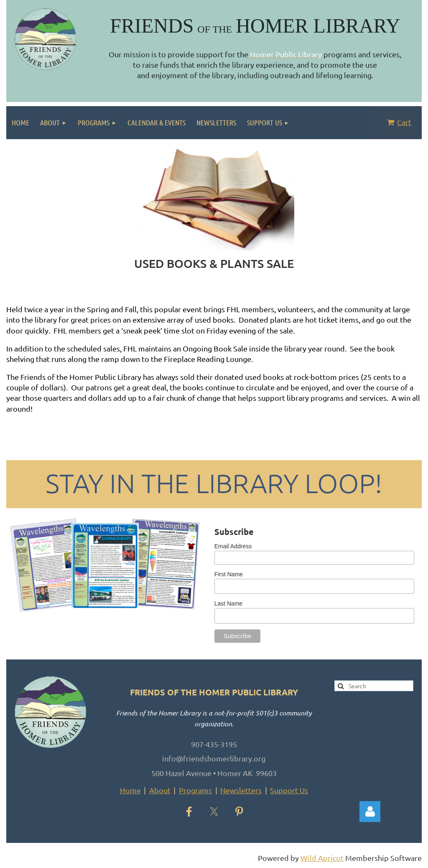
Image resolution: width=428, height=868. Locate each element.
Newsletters (241, 790)
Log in (370, 812)
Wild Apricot (322, 858)
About (160, 790)
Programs (195, 790)
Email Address (233, 546)
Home (130, 790)
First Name (229, 574)
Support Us (289, 790)
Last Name (229, 603)
